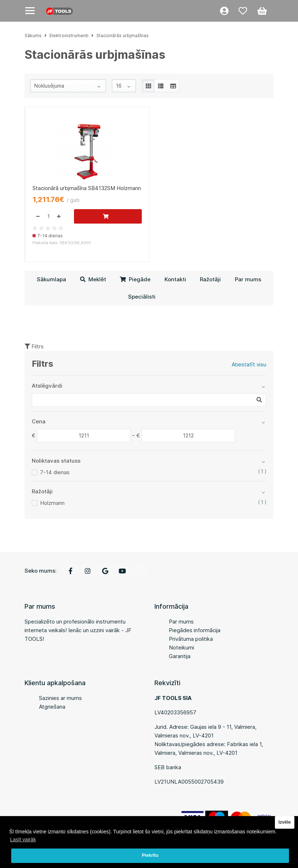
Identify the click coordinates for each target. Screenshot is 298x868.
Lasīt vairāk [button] (23, 840)
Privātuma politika (191, 639)
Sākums (33, 36)
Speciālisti (142, 297)
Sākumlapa (51, 279)
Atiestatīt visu (249, 364)
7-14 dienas (55, 472)
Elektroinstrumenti (69, 36)
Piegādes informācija (195, 630)
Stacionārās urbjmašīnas (122, 36)
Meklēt (93, 279)
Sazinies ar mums (60, 698)
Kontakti (175, 279)
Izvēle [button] (285, 822)
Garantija (180, 656)
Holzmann (52, 503)
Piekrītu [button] (150, 855)
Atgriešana (52, 707)
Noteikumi (181, 647)
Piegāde (135, 279)
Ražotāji (210, 279)
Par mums (248, 279)
